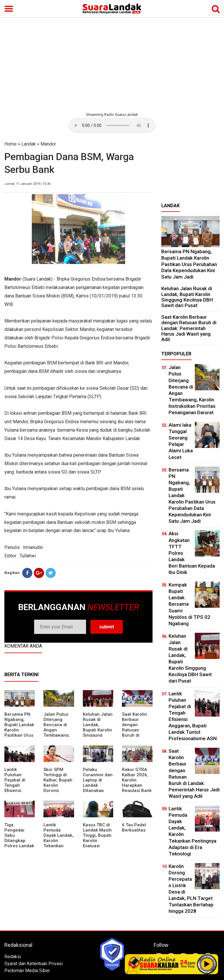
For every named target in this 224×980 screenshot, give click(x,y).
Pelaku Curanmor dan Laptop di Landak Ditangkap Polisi (98, 783)
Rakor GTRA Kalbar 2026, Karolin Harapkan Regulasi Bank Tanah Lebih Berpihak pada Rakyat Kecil (137, 788)
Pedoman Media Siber (27, 971)
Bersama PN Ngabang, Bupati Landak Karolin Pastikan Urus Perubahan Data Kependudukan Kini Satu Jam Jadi (189, 264)
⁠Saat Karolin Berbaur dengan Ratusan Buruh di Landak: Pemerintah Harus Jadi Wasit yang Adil (189, 328)
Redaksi (13, 957)
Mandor (48, 144)
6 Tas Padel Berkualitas (134, 827)
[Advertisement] (112, 64)
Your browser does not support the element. (112, 125)
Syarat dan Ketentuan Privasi (34, 964)
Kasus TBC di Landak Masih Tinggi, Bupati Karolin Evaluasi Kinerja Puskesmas (97, 841)
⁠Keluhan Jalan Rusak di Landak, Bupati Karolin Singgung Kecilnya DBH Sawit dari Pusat (98, 733)
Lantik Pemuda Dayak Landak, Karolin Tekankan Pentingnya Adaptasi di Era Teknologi (58, 843)
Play (207, 964)
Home (10, 144)
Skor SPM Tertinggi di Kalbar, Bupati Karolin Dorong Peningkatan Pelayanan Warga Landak (58, 788)
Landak (29, 144)
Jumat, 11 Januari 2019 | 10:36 (27, 184)
